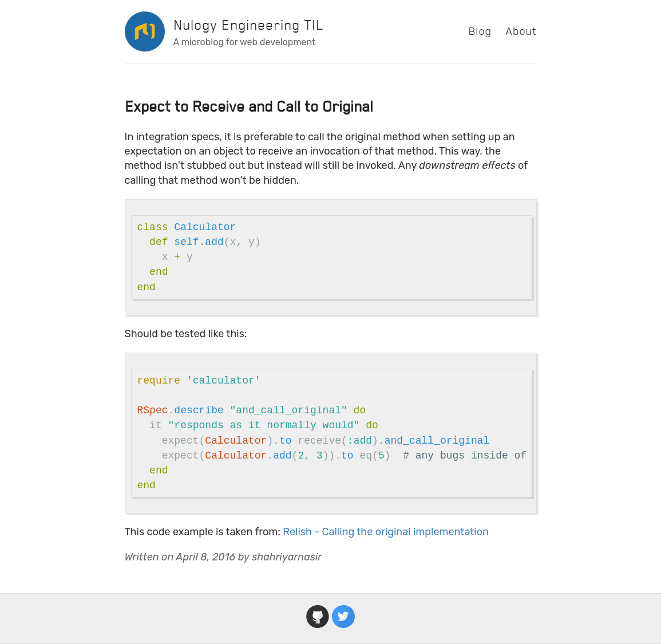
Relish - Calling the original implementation (386, 532)
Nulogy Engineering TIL (249, 25)
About (521, 31)
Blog (480, 31)
